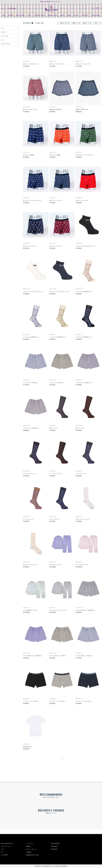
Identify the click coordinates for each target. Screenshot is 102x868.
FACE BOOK (54, 849)
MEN (4, 15)
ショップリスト (30, 844)
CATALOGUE (95, 15)
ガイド (2, 852)
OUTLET (76, 15)
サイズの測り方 (5, 855)
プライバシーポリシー (31, 849)
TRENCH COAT (53, 15)
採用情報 (28, 846)
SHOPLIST (85, 15)
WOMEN (11, 15)
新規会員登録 (12, 8)
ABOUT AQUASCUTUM (7, 844)
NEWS (63, 15)
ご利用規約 (29, 852)
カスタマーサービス (6, 846)
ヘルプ (2, 849)
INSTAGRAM (54, 846)
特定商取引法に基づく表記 (32, 855)
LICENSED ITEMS (39, 15)
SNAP (69, 15)
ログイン (3, 8)
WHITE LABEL (20, 15)
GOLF (29, 15)
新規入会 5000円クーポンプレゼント (51, 2)
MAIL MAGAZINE (55, 844)
